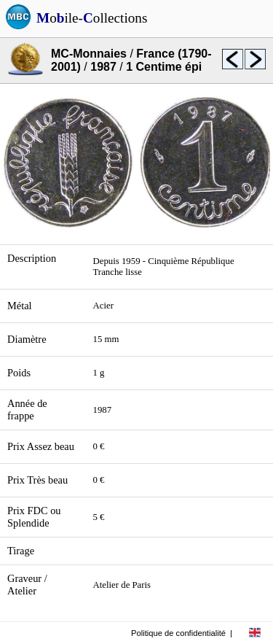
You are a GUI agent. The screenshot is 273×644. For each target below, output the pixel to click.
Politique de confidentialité (178, 633)
